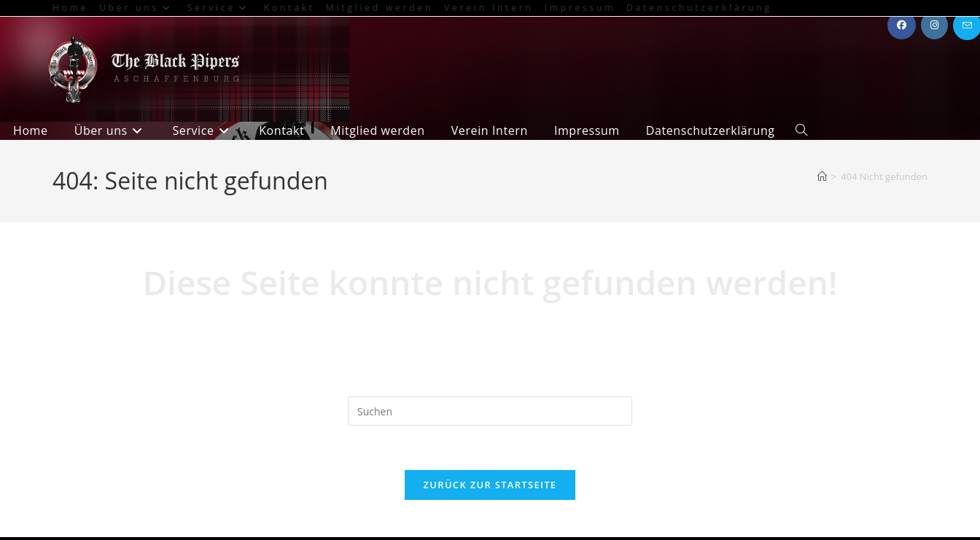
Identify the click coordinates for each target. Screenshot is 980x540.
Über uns (138, 8)
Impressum (580, 8)
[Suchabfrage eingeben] (490, 411)
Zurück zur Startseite (490, 485)
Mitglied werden (380, 8)
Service (220, 8)
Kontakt (289, 8)
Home (70, 8)
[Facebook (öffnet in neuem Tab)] (902, 25)
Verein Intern (489, 8)
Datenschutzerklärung (699, 8)
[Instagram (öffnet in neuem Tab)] (934, 25)
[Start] (822, 176)
